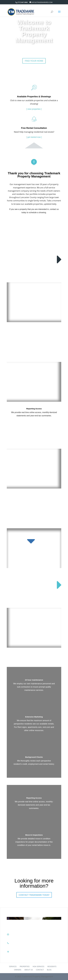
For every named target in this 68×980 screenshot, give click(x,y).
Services (13, 966)
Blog (49, 970)
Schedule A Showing (34, 220)
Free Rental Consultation (34, 128)
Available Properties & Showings (34, 97)
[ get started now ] (34, 137)
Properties (25, 966)
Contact (40, 970)
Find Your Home (34, 61)
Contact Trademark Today (34, 895)
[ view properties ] (34, 109)
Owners (18, 970)
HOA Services (38, 966)
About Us (29, 970)
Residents (52, 966)
